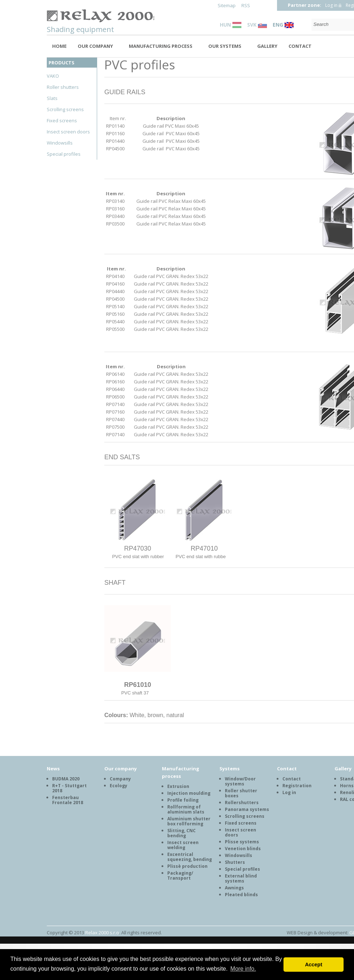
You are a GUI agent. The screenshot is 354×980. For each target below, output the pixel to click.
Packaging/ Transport (180, 876)
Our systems (225, 46)
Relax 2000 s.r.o (102, 933)
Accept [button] (314, 965)
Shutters (235, 862)
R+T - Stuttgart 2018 (69, 788)
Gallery (267, 46)
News (53, 769)
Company (120, 779)
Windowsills (60, 143)
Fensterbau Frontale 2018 (68, 800)
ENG (283, 25)
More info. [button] (243, 969)
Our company (95, 46)
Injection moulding (189, 793)
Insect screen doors (68, 132)
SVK (257, 25)
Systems (230, 769)
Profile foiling (183, 800)
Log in (331, 5)
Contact (300, 46)
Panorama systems (247, 809)
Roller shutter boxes (241, 793)
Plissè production (187, 866)
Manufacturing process (161, 46)
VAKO (53, 76)
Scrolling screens (65, 109)
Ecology (119, 786)
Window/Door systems (240, 781)
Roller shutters (63, 87)
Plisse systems (242, 842)
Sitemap (227, 5)
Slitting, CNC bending (181, 833)
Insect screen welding (183, 845)
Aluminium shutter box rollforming (189, 821)
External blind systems (241, 878)
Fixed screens (62, 120)
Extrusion (178, 786)
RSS (246, 5)
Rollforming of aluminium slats (186, 809)
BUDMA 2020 (66, 779)
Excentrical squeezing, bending (190, 857)
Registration (297, 786)
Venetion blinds (243, 849)
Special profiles (64, 154)
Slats (52, 98)
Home (59, 46)
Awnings (234, 888)
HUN (231, 25)
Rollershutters (242, 803)
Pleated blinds (241, 895)
